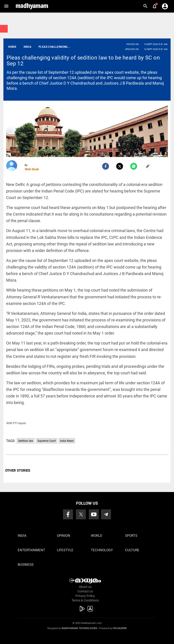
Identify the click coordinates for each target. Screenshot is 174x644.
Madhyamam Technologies (79, 628)
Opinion (64, 536)
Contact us (85, 591)
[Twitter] (120, 166)
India (22, 536)
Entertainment (31, 550)
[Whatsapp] (134, 166)
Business (26, 565)
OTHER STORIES (18, 471)
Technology (102, 550)
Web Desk (32, 169)
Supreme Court (47, 441)
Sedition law (26, 441)
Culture (132, 550)
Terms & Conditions (85, 600)
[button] (6, 6)
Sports (131, 536)
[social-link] (148, 166)
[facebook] (106, 166)
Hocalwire (120, 628)
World (97, 536)
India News (67, 441)
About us (85, 587)
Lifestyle (65, 550)
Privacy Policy (85, 596)
